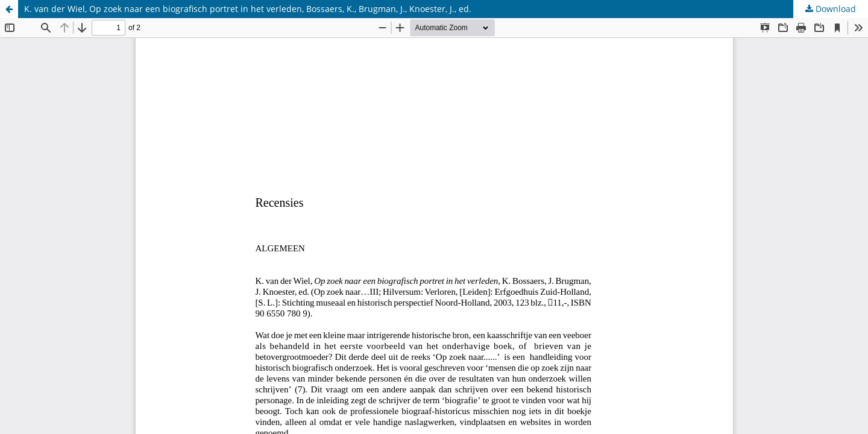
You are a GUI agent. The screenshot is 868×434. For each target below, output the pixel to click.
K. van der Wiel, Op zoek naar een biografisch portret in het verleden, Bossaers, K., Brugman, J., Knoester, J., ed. (248, 9)
